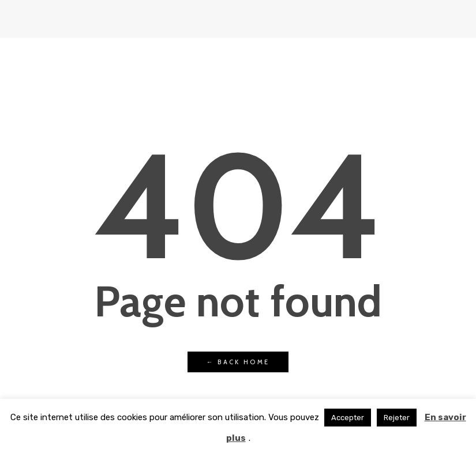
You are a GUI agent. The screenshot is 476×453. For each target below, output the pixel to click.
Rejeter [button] (397, 418)
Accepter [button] (348, 418)
